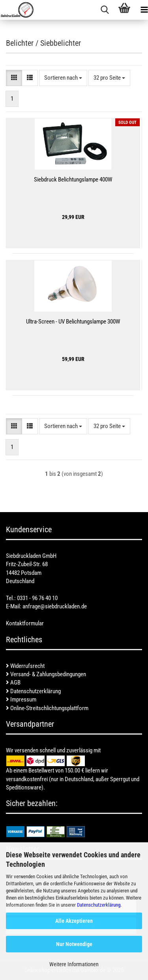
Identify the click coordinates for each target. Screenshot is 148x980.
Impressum (21, 699)
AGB (13, 683)
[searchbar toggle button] (105, 10)
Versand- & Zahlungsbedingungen (46, 674)
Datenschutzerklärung (99, 905)
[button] (14, 78)
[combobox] (63, 78)
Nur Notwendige (74, 944)
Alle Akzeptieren (74, 921)
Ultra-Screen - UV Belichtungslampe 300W (73, 322)
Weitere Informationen (74, 964)
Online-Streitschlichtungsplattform (47, 708)
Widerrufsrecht (25, 666)
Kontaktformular (25, 623)
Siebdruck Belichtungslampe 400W (73, 180)
